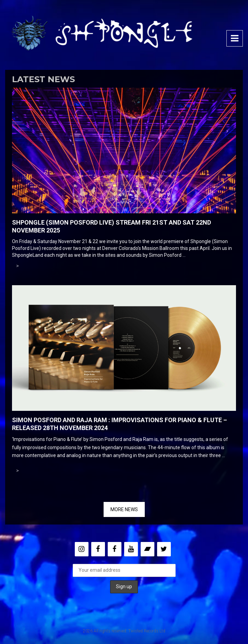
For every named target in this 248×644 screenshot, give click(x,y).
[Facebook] (98, 549)
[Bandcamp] (147, 549)
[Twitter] (164, 549)
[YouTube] (131, 549)
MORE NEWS (124, 509)
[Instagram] (82, 549)
